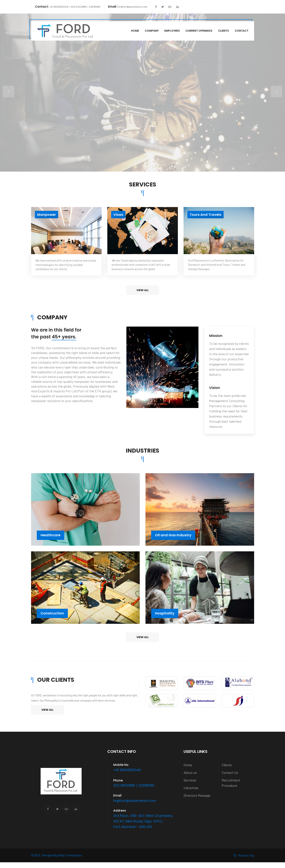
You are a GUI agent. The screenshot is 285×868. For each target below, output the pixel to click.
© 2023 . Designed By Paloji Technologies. (57, 855)
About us (190, 772)
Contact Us (230, 772)
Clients (224, 31)
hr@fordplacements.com (128, 7)
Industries (191, 788)
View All (47, 710)
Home (135, 31)
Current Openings (199, 31)
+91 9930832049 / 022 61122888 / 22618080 (68, 7)
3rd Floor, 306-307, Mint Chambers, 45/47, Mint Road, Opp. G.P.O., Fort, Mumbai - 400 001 (143, 821)
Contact (242, 31)
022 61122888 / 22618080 (134, 785)
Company (152, 31)
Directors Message (197, 795)
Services (190, 780)
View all (143, 290)
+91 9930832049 (127, 770)
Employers (172, 31)
